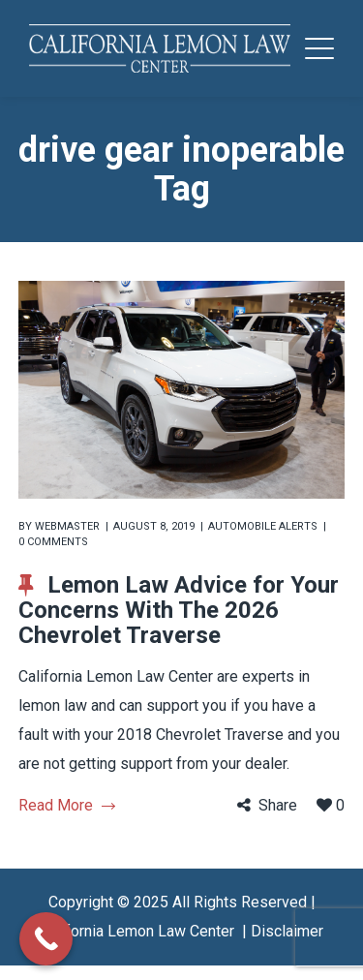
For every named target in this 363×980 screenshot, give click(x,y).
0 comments (53, 542)
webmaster (67, 526)
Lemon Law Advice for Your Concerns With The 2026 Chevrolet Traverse (179, 610)
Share (278, 805)
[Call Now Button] (46, 939)
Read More (66, 805)
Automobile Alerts (263, 526)
